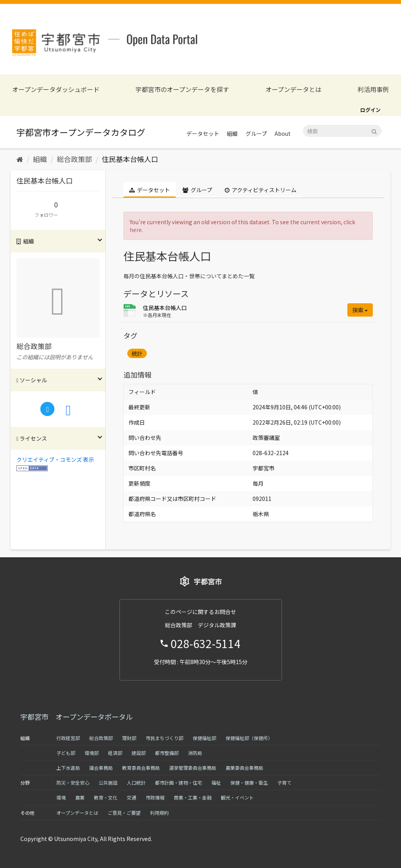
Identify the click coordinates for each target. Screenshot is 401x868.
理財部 (129, 738)
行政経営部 (68, 738)
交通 (132, 797)
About (283, 133)
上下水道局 (68, 768)
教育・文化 (106, 797)
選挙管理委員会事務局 (193, 768)
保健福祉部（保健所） (249, 738)
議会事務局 (101, 768)
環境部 (92, 753)
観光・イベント (237, 797)
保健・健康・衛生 (249, 782)
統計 (137, 353)
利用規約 (159, 813)
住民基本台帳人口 (130, 159)
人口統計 (136, 782)
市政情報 (155, 797)
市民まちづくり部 (164, 738)
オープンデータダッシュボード (56, 89)
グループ (256, 133)
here (136, 230)
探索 (360, 310)
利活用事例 (373, 89)
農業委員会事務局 (244, 768)
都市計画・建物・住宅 (179, 782)
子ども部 (66, 753)
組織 (232, 133)
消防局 (195, 753)
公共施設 (108, 782)
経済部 (115, 753)
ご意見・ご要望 (124, 813)
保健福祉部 (204, 738)
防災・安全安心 (73, 782)
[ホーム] (20, 159)
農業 (80, 797)
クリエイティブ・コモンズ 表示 (55, 459)
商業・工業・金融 (193, 797)
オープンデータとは (294, 89)
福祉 (216, 782)
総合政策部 (74, 159)
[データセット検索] (342, 131)
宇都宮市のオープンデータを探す (182, 89)
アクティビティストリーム (261, 190)
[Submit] (374, 131)
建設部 (139, 753)
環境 (61, 797)
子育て (284, 782)
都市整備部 (167, 753)
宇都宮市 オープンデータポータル (77, 717)
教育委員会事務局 (141, 768)
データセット (203, 133)
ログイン (370, 110)
